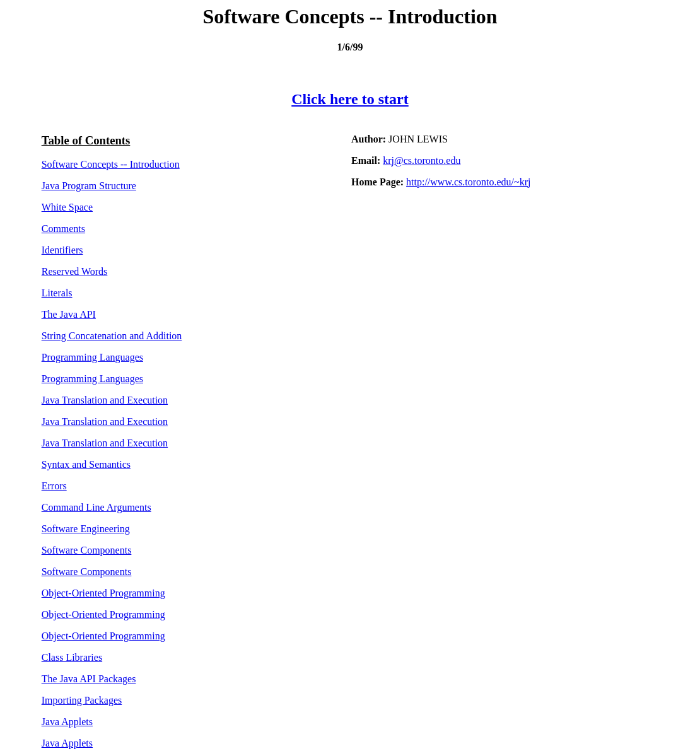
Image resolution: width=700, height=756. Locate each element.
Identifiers (62, 250)
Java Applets (67, 722)
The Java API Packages (89, 679)
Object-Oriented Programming (103, 593)
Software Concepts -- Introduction (111, 164)
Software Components (87, 550)
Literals (57, 293)
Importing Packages (82, 700)
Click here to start (350, 99)
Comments (63, 229)
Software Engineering (86, 529)
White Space (67, 207)
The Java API (69, 314)
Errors (54, 486)
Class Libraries (72, 657)
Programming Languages (92, 357)
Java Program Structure (89, 186)
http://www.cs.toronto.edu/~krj (468, 182)
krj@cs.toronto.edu (422, 160)
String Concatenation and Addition (112, 336)
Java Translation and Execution (105, 400)
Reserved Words (75, 271)
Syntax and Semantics (86, 464)
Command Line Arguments (96, 507)
